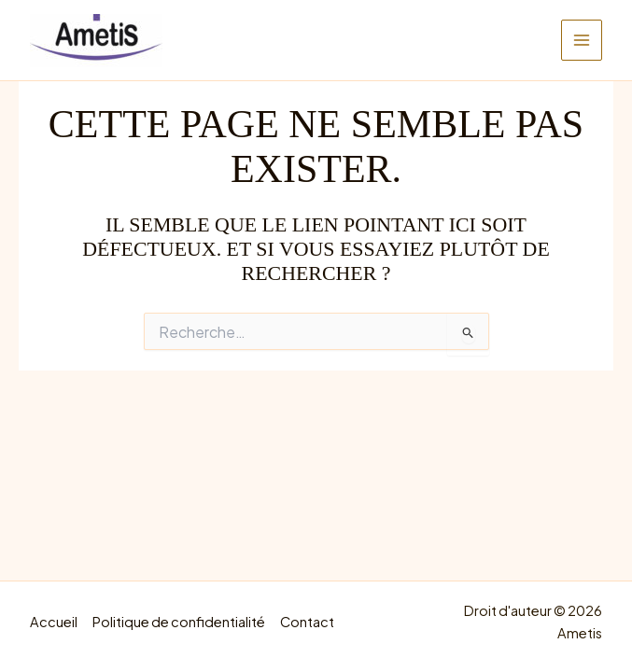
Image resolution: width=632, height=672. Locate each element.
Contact (307, 622)
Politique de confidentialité (179, 622)
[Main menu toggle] (582, 40)
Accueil (54, 622)
